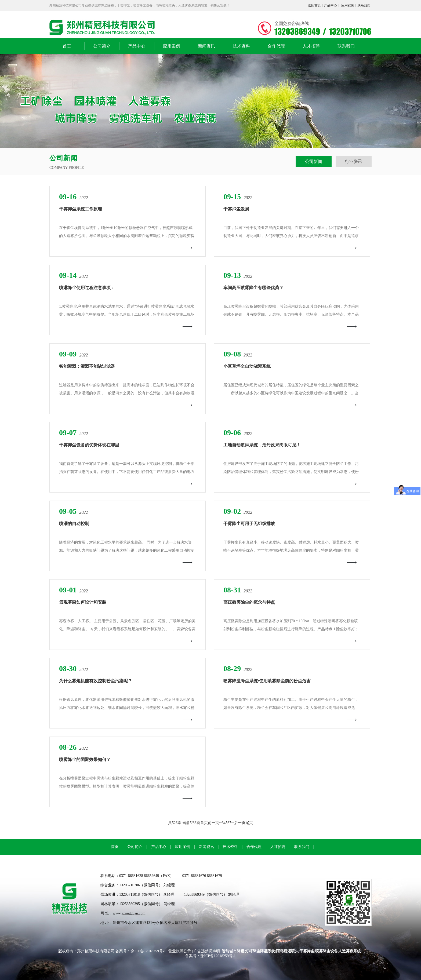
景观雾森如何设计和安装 (83, 602)
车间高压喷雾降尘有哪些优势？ (253, 288)
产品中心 (331, 5)
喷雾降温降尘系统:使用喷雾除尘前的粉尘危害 (267, 681)
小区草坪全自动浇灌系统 (247, 366)
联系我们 (364, 5)
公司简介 (102, 46)
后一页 (240, 823)
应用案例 (348, 5)
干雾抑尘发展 (236, 209)
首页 (67, 46)
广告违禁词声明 (207, 951)
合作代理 (276, 46)
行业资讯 (354, 161)
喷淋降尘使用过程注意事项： (87, 288)
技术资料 (241, 46)
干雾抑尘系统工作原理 (81, 209)
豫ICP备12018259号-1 (149, 951)
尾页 (249, 823)
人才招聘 (311, 46)
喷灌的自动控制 (74, 524)
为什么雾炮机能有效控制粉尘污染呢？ (96, 681)
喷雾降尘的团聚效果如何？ (85, 759)
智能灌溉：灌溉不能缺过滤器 (87, 366)
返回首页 (314, 5)
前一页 (213, 823)
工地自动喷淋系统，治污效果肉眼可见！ (262, 445)
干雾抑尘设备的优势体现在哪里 (89, 445)
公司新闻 (314, 161)
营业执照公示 (180, 951)
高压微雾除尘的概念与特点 (249, 602)
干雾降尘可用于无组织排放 (249, 524)
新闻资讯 (206, 46)
